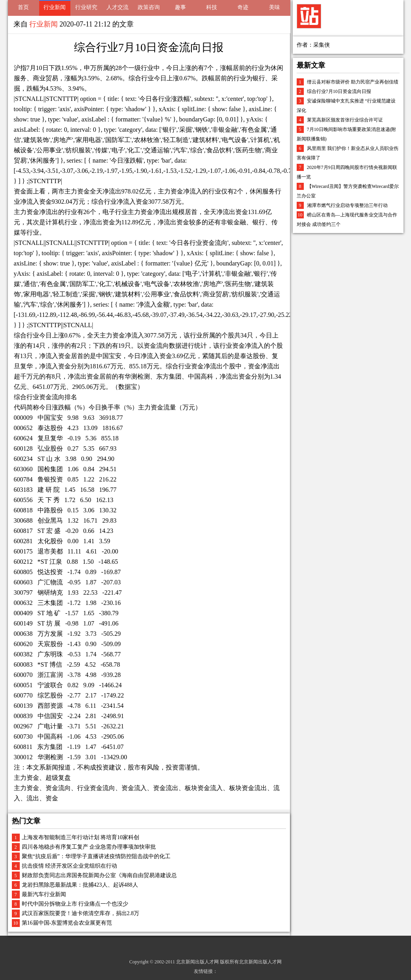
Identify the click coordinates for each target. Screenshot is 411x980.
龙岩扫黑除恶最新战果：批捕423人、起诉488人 (80, 885)
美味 (275, 7)
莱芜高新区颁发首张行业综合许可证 (345, 120)
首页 (23, 7)
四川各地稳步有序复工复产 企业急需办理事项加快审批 (89, 847)
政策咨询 (149, 7)
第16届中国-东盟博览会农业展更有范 (67, 923)
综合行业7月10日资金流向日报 (339, 91)
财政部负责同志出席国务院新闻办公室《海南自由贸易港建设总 (99, 875)
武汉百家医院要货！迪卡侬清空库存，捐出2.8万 (81, 913)
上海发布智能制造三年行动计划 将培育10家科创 (81, 837)
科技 (212, 7)
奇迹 (243, 7)
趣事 (180, 7)
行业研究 (86, 7)
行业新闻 (55, 7)
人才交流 (117, 7)
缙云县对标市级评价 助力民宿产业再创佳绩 (353, 82)
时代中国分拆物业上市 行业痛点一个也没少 (75, 904)
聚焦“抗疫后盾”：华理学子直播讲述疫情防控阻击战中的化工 (96, 856)
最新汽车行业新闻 (44, 894)
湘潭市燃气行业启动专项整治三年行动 (347, 205)
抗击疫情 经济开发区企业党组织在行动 (70, 866)
